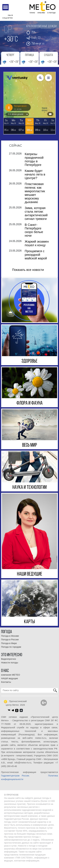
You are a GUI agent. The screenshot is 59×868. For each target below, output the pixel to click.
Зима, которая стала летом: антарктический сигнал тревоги (36, 216)
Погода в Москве (10, 639)
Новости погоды (10, 665)
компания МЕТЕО (11, 677)
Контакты (6, 685)
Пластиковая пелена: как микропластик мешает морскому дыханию (35, 195)
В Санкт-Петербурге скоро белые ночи (34, 233)
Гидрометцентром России (15, 778)
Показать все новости (28, 272)
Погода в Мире (9, 646)
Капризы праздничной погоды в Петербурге (34, 162)
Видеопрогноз (8, 662)
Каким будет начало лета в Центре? (35, 177)
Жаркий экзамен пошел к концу (37, 246)
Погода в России (10, 642)
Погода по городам (11, 649)
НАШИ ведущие (10, 681)
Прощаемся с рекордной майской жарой (36, 257)
